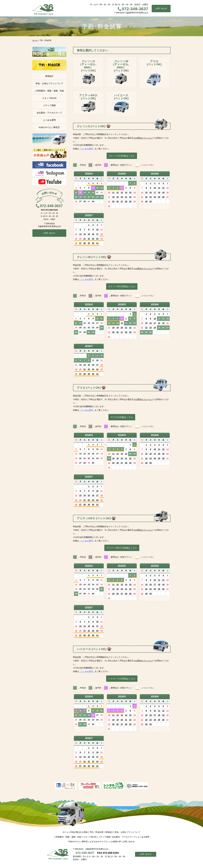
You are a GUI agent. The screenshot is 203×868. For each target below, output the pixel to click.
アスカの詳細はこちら (122, 417)
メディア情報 (49, 105)
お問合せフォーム (143, 138)
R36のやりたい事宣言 (49, 127)
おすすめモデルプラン (100, 842)
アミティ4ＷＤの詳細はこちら (122, 548)
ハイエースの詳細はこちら (122, 679)
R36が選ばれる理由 (79, 832)
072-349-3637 (135, 9)
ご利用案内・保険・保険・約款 (49, 91)
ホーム (66, 832)
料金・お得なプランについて (49, 83)
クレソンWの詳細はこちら (122, 286)
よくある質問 (49, 120)
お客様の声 (116, 842)
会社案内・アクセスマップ (49, 113)
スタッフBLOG (49, 98)
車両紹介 (49, 76)
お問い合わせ (161, 8)
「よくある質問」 (87, 149)
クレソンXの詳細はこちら (122, 156)
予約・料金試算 (96, 832)
